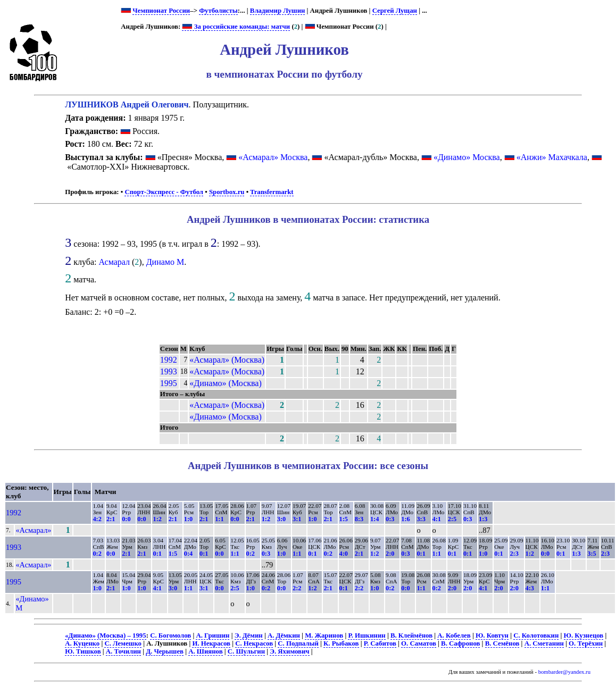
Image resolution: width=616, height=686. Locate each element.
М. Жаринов (324, 635)
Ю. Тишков (83, 651)
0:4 (188, 554)
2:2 (297, 588)
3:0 (281, 519)
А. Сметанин (544, 643)
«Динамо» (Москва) (225, 383)
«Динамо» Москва (467, 157)
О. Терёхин (586, 643)
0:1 (157, 554)
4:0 (344, 554)
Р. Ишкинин (367, 635)
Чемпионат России (161, 11)
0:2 (97, 554)
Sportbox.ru (227, 192)
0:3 (390, 519)
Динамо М (165, 262)
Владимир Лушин (278, 11)
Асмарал (114, 262)
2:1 (111, 519)
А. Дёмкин (284, 635)
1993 (169, 371)
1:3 (483, 519)
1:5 (344, 519)
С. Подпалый (298, 643)
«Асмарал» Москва (273, 157)
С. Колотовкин (536, 635)
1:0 (188, 519)
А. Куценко (82, 643)
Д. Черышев (165, 651)
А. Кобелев (454, 635)
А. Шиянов (205, 651)
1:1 (219, 519)
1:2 (157, 519)
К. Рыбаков (341, 643)
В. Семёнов (502, 643)
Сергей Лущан (395, 11)
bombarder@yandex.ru (564, 672)
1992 (169, 360)
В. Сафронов (460, 643)
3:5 (592, 554)
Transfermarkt (272, 192)
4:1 (437, 519)
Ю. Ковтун (492, 635)
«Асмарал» (33, 530)
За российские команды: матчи (236, 27)
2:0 (390, 554)
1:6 (405, 519)
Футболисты (218, 11)
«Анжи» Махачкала (552, 157)
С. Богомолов (170, 635)
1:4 (374, 519)
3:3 (421, 519)
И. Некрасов (211, 643)
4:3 (530, 588)
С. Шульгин (246, 651)
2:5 (452, 519)
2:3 (514, 554)
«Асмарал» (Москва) (227, 360)
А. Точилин (123, 651)
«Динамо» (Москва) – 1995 (105, 635)
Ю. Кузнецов (584, 635)
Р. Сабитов (380, 643)
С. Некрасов (254, 643)
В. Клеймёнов (411, 635)
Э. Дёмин (249, 635)
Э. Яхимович (289, 651)
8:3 (359, 519)
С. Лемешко (123, 643)
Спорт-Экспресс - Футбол (164, 192)
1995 (169, 383)
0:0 (126, 519)
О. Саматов (419, 643)
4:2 (97, 519)
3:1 (297, 519)
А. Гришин (213, 635)
